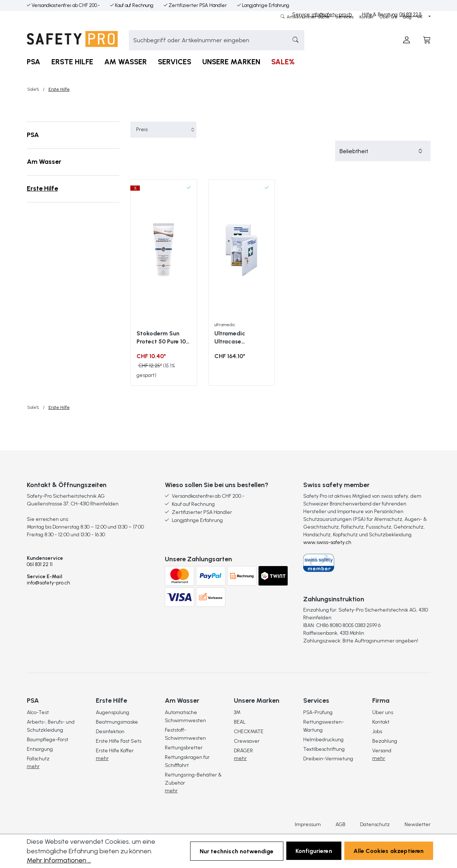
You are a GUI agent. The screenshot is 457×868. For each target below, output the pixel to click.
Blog (407, 17)
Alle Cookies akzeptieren (389, 851)
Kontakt (367, 17)
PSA (33, 135)
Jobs (377, 732)
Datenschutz (375, 825)
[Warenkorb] (427, 40)
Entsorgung (40, 749)
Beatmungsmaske (117, 722)
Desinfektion (110, 732)
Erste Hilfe (42, 188)
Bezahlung (385, 741)
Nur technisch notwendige (237, 851)
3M (237, 712)
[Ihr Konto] (406, 40)
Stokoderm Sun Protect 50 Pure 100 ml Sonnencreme (163, 338)
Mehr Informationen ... (59, 860)
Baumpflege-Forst (48, 740)
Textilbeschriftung (324, 749)
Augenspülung (113, 712)
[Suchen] (293, 40)
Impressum (308, 825)
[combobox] (206, 40)
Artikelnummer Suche (308, 17)
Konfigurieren (314, 851)
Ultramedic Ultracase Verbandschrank (237, 338)
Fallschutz (38, 759)
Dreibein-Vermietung (328, 759)
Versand (382, 751)
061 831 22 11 (40, 564)
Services (344, 17)
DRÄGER (243, 751)
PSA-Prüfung (318, 712)
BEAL (240, 722)
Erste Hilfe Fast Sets (119, 741)
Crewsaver (247, 741)
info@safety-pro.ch (48, 583)
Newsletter (418, 825)
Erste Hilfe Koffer (115, 751)
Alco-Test (38, 712)
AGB (340, 825)
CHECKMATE (249, 732)
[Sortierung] (383, 151)
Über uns (388, 17)
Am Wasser (44, 162)
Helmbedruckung (323, 740)
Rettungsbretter (184, 748)
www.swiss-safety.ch (327, 542)
